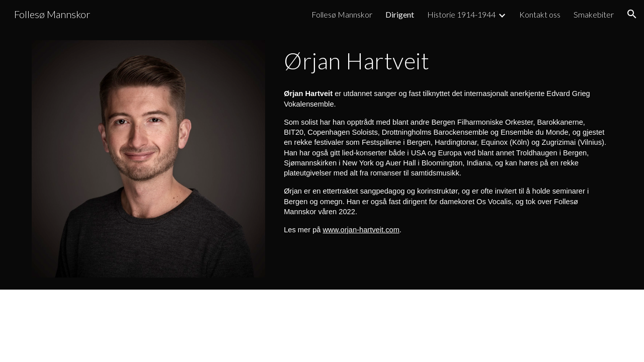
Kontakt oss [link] (540, 14)
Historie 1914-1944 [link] (461, 14)
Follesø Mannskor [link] (342, 14)
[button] (632, 14)
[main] (446, 61)
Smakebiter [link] (594, 14)
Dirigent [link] (400, 14)
